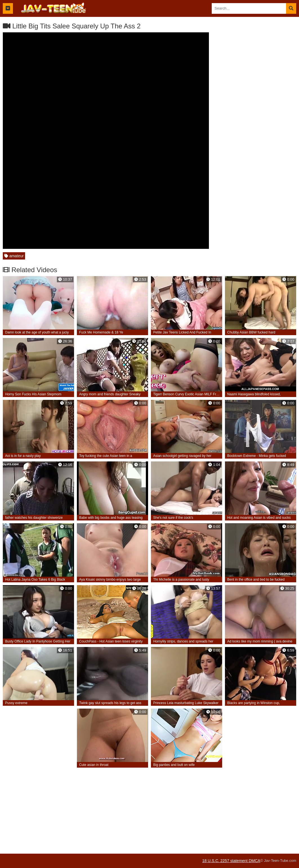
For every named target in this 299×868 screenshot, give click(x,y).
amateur (14, 256)
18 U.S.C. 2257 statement (225, 861)
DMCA (254, 861)
